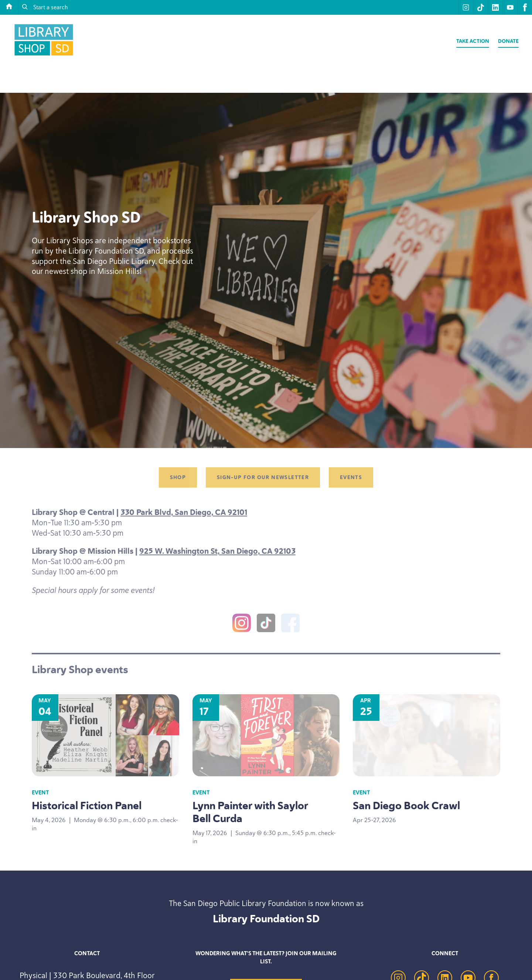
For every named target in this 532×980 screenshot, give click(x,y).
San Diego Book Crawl (406, 806)
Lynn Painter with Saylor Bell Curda (250, 812)
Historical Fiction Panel (87, 806)
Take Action (473, 41)
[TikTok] (266, 624)
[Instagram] (242, 624)
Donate (508, 41)
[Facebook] (290, 624)
